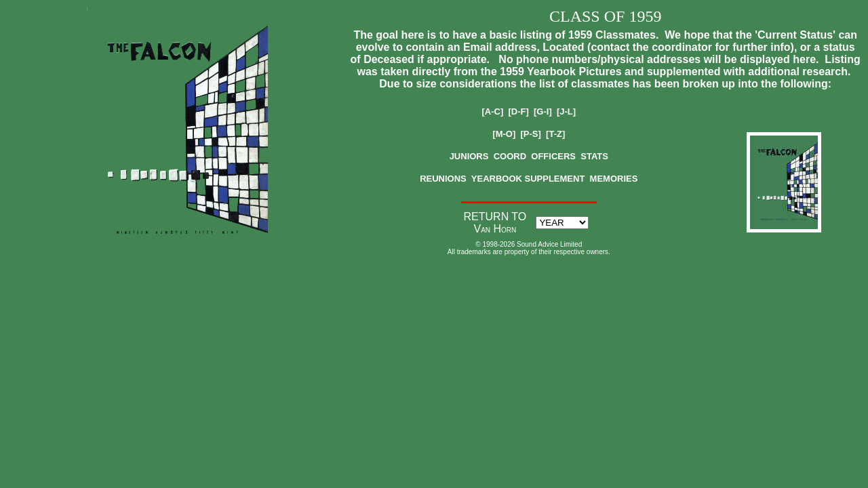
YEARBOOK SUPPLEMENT (528, 179)
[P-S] (531, 134)
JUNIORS (469, 156)
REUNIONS (443, 179)
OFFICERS (553, 156)
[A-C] (492, 111)
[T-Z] (555, 134)
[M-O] (504, 134)
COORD (510, 156)
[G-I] (543, 111)
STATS (594, 156)
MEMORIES (614, 179)
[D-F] (518, 111)
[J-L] (566, 111)
